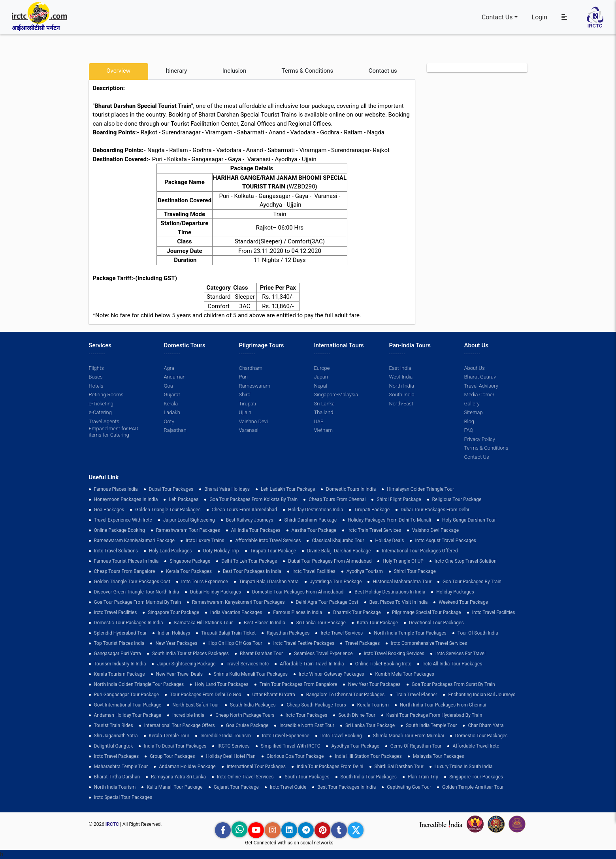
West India (401, 377)
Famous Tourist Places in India (126, 561)
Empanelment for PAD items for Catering (114, 432)
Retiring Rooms (106, 395)
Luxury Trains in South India (464, 767)
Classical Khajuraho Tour (338, 541)
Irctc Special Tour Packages (123, 797)
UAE (319, 421)
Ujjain (245, 412)
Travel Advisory (481, 386)
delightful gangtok (114, 746)
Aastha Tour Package (314, 530)
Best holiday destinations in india (390, 592)
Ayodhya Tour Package (355, 746)
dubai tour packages (171, 489)
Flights (96, 368)
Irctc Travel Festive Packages (304, 643)
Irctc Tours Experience (205, 582)
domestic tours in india (351, 489)
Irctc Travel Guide (288, 787)
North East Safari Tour (196, 705)
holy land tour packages (221, 684)
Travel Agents (104, 421)
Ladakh (172, 412)
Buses (96, 377)
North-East (401, 404)
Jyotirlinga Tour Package (336, 582)
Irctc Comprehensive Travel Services (429, 643)
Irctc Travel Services (342, 633)
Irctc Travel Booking (341, 736)
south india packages (253, 705)
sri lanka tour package (321, 623)
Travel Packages (363, 643)
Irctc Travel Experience (286, 736)
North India (402, 386)
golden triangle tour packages (168, 510)
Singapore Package (190, 561)
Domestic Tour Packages (481, 736)
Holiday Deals (390, 541)
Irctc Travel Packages (117, 756)
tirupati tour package (273, 551)
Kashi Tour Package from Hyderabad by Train (434, 715)
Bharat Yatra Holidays (227, 489)
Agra (169, 368)
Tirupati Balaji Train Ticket (228, 633)
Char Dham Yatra (486, 725)
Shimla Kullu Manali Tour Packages (251, 674)
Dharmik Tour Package (357, 612)
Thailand (324, 412)
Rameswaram (255, 386)
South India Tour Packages (369, 777)
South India (402, 395)
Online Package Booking (120, 530)
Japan (321, 377)
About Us (475, 368)
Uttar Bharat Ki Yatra (274, 695)
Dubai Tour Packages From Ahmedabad (330, 561)
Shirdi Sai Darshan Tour (399, 767)
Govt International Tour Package (128, 705)
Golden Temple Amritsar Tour (473, 787)
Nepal (321, 386)
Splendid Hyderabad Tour (121, 633)
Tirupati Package (372, 510)
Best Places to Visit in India (398, 602)
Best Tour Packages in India (252, 571)
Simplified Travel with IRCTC (291, 746)
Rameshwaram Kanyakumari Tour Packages (238, 602)
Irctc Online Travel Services (245, 777)
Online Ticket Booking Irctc (383, 664)
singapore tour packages (476, 777)
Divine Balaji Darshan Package (339, 551)
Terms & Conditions (308, 71)
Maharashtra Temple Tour (121, 767)
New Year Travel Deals (179, 674)
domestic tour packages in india (129, 623)
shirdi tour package (415, 571)
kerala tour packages (189, 571)
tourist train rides (114, 725)
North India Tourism (115, 787)
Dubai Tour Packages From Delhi (435, 510)
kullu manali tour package (174, 787)
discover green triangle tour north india (137, 592)
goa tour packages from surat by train (453, 684)
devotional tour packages (436, 623)
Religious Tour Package (457, 499)
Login (540, 17)
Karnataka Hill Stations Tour (203, 623)
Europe (322, 368)
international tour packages (256, 767)
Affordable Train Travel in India (312, 664)
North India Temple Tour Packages (410, 633)
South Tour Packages (307, 777)
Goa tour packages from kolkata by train (253, 499)
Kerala (171, 404)
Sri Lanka (324, 404)
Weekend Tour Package (463, 602)
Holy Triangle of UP (403, 561)
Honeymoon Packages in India (126, 499)
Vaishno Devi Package (435, 530)
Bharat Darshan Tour (261, 654)
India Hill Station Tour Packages (368, 756)
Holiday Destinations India (316, 510)
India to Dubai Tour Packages (175, 746)
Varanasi (249, 430)
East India (400, 368)
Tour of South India (478, 633)
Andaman (175, 377)
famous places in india (298, 612)
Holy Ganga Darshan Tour (469, 520)
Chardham (251, 368)
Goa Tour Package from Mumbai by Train (138, 602)
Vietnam (323, 430)
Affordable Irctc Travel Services (268, 541)
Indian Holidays (174, 633)
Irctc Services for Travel (461, 654)
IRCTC (112, 824)
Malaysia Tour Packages (439, 756)
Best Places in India (265, 623)
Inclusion (234, 71)
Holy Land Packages (170, 551)
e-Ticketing (101, 404)
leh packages (184, 499)
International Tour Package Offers (180, 725)
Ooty (169, 421)
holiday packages (455, 592)
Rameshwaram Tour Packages (188, 530)
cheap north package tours (245, 715)
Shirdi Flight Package (399, 499)
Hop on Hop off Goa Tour (235, 643)
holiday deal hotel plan (231, 756)
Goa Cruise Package (247, 725)
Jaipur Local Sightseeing (189, 520)
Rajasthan (175, 430)
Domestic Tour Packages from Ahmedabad (298, 592)
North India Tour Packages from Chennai (443, 705)
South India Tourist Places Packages (190, 654)
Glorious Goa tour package (295, 756)
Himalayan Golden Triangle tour (420, 489)
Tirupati (248, 404)
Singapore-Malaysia (336, 395)
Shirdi (245, 395)
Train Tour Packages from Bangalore (298, 684)
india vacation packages (236, 612)
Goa (169, 386)
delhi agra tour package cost (327, 602)
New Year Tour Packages (374, 684)
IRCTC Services (233, 746)
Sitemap (474, 412)
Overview (118, 71)
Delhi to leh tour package (249, 561)
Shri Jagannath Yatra (116, 736)
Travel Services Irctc (248, 664)
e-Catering (100, 412)
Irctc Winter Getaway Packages (332, 674)
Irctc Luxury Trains (205, 541)
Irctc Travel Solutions (116, 551)
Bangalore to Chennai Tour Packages (346, 695)
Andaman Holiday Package (187, 767)
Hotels (96, 386)
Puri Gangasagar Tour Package (127, 695)
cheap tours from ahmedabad (245, 510)
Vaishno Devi (253, 421)
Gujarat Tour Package (236, 787)
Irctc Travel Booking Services (394, 654)
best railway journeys (250, 520)
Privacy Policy (480, 439)
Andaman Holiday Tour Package (128, 715)
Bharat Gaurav (480, 377)
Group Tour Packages (172, 756)
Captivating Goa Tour (409, 787)
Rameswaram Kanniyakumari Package (135, 541)
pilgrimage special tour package (427, 612)
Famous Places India (116, 489)
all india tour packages (256, 530)
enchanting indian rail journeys (482, 695)
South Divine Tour (357, 715)
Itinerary (176, 71)
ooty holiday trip (221, 551)
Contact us (383, 71)
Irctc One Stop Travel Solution (466, 561)
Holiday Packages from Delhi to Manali (389, 520)
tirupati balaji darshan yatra (269, 582)
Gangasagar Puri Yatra (118, 654)
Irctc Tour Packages (307, 715)
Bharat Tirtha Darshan (117, 777)
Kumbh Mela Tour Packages (404, 674)
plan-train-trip (423, 777)
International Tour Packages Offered (420, 551)
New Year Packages (176, 643)
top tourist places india (119, 643)
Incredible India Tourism (226, 736)
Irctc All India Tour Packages (452, 664)
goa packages (109, 510)
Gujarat (172, 395)
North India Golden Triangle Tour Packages (139, 684)
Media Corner (479, 395)
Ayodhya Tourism (365, 571)
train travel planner (416, 695)
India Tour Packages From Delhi (330, 767)
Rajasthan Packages (288, 633)
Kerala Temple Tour (169, 736)
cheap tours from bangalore (125, 571)
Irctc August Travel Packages (445, 541)
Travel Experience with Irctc (123, 520)
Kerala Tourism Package (120, 674)
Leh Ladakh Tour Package (288, 489)
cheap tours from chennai (337, 499)
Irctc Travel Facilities (314, 571)
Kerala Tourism (373, 705)
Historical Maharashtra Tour (402, 582)
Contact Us (497, 17)
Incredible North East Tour (307, 725)
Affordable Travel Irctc (476, 746)
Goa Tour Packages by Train (472, 582)
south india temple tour (431, 725)
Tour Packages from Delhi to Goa (205, 695)
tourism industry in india (120, 664)
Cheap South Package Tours (316, 705)
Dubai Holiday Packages (216, 592)
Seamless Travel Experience (323, 654)
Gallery (472, 404)
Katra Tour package (377, 623)
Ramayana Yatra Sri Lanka (178, 777)
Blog (469, 421)
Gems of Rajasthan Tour (416, 746)
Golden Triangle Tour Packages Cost (132, 582)
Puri (243, 377)
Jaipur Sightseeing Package (186, 664)
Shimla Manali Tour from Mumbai (409, 736)
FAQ (469, 430)
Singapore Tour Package (173, 612)
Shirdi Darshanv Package (311, 520)
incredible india (188, 715)
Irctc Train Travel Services (374, 530)
